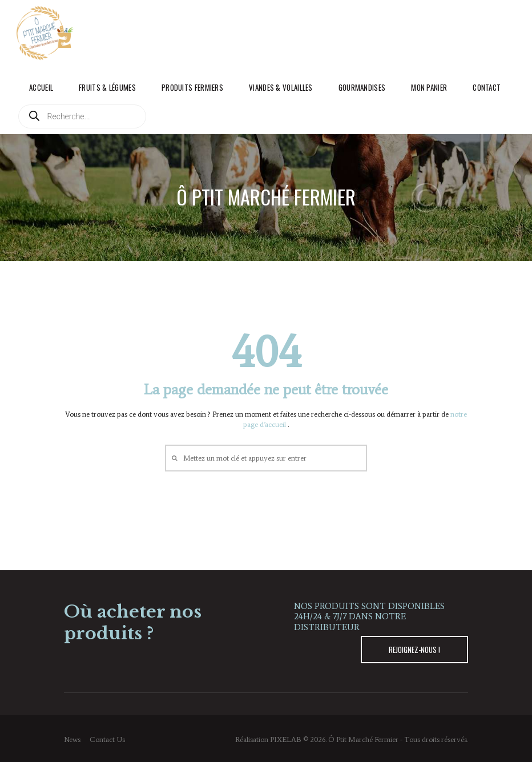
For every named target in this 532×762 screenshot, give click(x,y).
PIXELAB (286, 739)
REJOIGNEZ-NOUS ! (414, 650)
